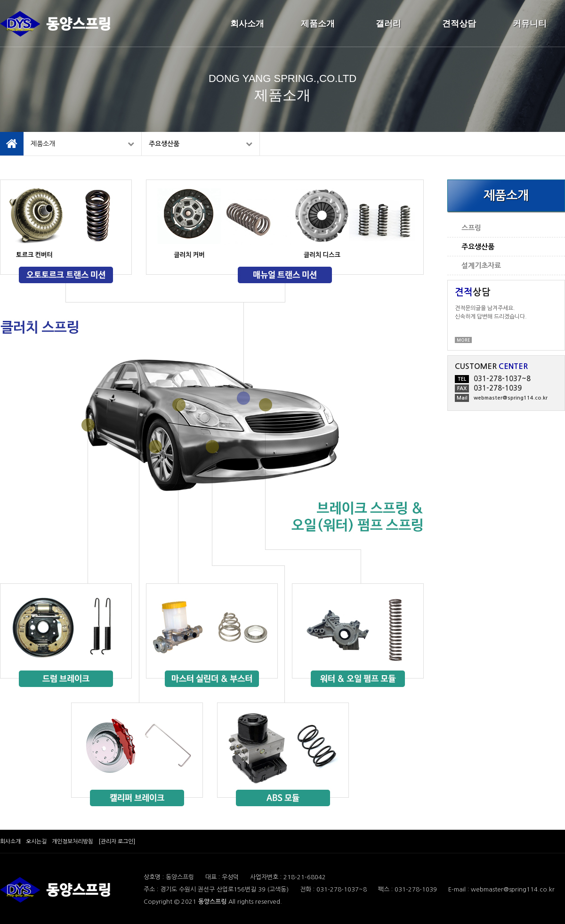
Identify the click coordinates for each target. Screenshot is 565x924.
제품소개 (318, 24)
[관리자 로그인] (117, 842)
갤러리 (388, 24)
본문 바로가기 (0, 0)
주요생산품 (201, 144)
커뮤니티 (530, 24)
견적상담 (459, 24)
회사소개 (247, 24)
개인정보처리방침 (73, 842)
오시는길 (36, 842)
